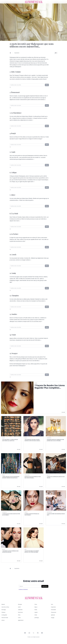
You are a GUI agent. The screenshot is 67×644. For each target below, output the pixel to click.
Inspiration (17, 53)
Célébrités (20, 610)
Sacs (52, 604)
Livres (19, 618)
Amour (3, 620)
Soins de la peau (5, 607)
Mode (36, 610)
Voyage (53, 618)
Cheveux (3, 612)
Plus (47, 85)
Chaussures (54, 612)
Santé (19, 607)
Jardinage (37, 618)
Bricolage (4, 610)
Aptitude (53, 615)
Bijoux (36, 607)
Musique (20, 604)
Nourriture (20, 612)
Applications (21, 620)
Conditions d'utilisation (23, 589)
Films (19, 615)
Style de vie (45, 586)
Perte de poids (5, 618)
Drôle (36, 615)
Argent (36, 612)
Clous (36, 604)
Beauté (3, 604)
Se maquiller (4, 615)
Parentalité (53, 610)
